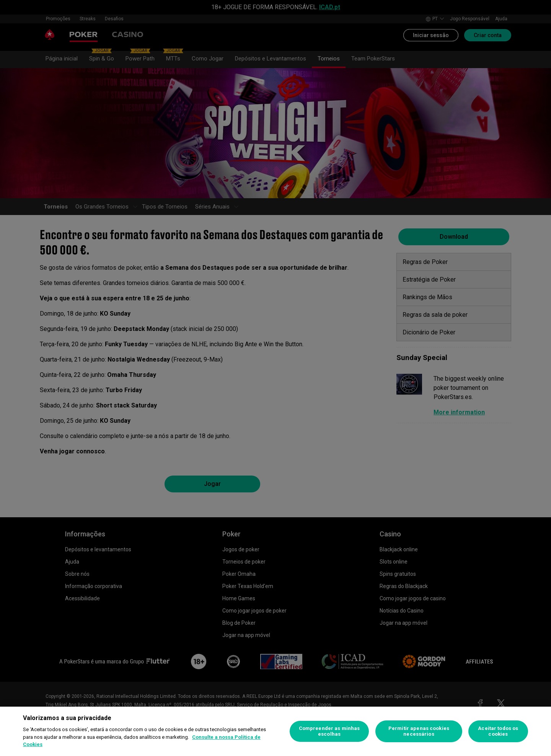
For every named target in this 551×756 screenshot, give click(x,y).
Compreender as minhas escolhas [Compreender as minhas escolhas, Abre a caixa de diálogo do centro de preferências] (329, 731)
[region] (275, 731)
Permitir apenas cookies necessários (419, 731)
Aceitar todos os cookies (498, 731)
